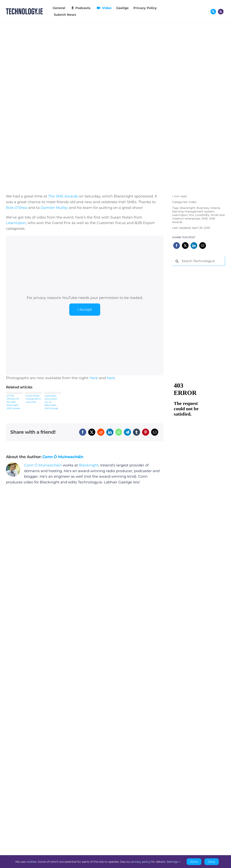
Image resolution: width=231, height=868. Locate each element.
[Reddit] (101, 432)
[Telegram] (127, 432)
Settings (174, 862)
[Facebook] (83, 432)
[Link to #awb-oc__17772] (213, 12)
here (94, 378)
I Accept (85, 310)
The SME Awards (63, 196)
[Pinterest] (146, 432)
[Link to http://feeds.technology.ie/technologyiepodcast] (221, 12)
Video (193, 202)
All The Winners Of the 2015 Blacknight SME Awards (13, 402)
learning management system (193, 211)
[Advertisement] (202, 294)
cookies (31, 862)
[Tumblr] (137, 432)
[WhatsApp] (119, 432)
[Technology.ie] (24, 10)
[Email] (155, 432)
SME (205, 219)
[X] (92, 432)
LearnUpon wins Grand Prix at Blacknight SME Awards (51, 402)
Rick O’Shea (17, 208)
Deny (212, 862)
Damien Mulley (54, 208)
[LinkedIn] (110, 432)
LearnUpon (16, 223)
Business (203, 208)
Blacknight (89, 465)
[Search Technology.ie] (199, 261)
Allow (194, 862)
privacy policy (141, 862)
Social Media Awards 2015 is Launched (33, 399)
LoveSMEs (202, 215)
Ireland (215, 208)
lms (191, 215)
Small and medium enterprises (198, 217)
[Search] (177, 261)
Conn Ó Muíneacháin (63, 457)
